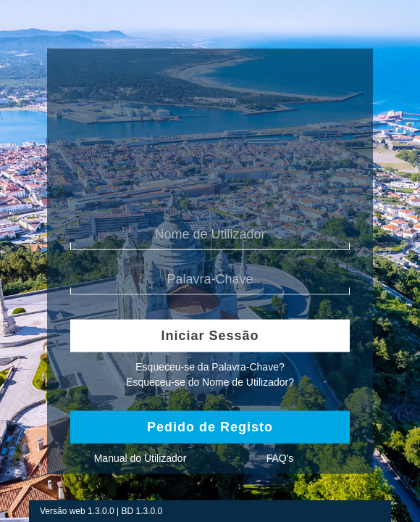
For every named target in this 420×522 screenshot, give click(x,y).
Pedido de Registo (210, 426)
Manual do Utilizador (140, 457)
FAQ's (280, 457)
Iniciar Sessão (210, 335)
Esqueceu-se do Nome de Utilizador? (210, 381)
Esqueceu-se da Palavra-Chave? (210, 367)
